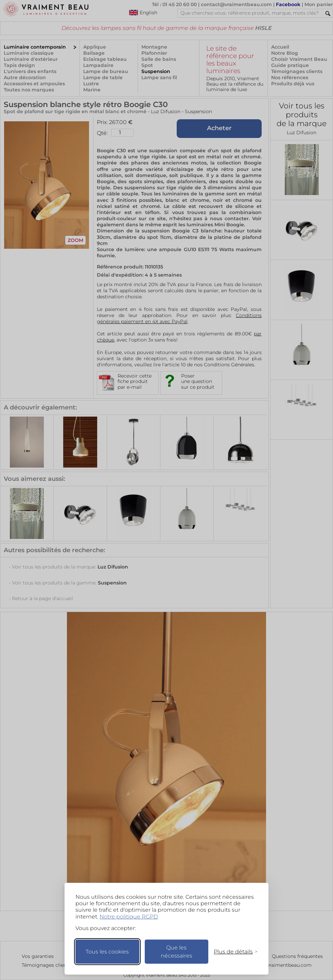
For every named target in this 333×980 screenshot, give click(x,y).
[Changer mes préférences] (232, 952)
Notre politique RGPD (129, 917)
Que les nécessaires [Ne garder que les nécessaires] (177, 952)
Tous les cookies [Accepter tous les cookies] (107, 952)
